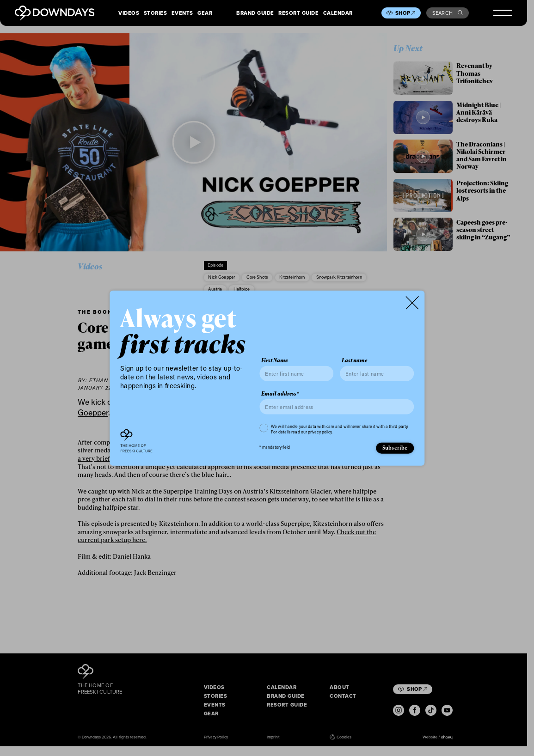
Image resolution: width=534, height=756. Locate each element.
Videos (129, 13)
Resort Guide (298, 13)
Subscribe (395, 448)
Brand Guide (255, 13)
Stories (156, 13)
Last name (354, 360)
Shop (405, 13)
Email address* (280, 394)
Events (182, 13)
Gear (205, 13)
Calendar (338, 13)
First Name (274, 360)
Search (448, 13)
